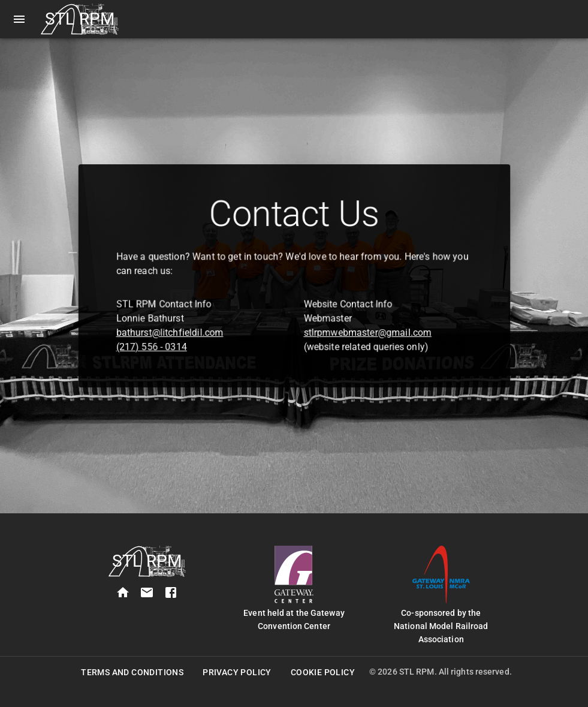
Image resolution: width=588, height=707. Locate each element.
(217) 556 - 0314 (164, 340)
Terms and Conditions (132, 673)
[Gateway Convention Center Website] (294, 574)
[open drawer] (19, 19)
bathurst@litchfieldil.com (181, 327)
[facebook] (171, 592)
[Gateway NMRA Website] (441, 574)
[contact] (147, 592)
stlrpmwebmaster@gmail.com (361, 327)
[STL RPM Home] (80, 19)
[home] (123, 592)
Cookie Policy (323, 673)
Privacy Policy (237, 673)
